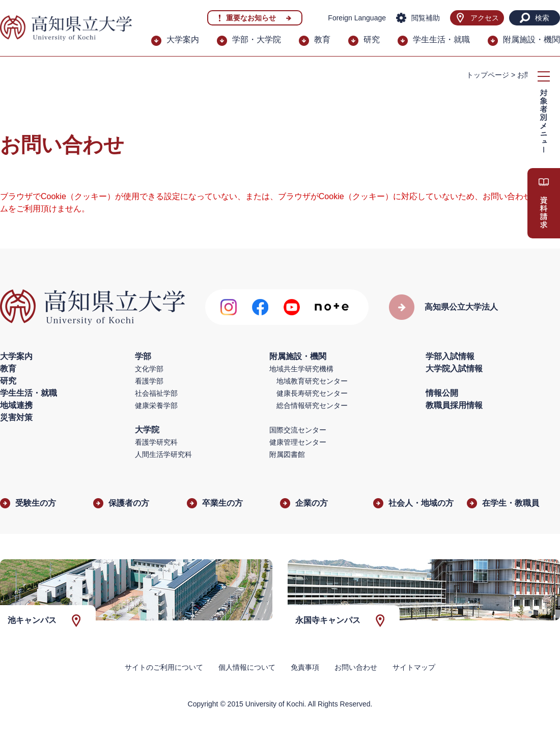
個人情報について (247, 667)
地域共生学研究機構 (301, 369)
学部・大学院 (257, 39)
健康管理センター (298, 442)
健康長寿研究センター (312, 393)
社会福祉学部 (156, 393)
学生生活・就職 (441, 39)
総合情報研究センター (312, 405)
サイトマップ (414, 667)
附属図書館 (287, 454)
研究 (372, 39)
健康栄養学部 (156, 405)
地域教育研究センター (312, 381)
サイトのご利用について (164, 667)
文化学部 (149, 369)
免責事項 (305, 667)
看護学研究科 (156, 442)
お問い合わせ (356, 667)
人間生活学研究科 (163, 454)
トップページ (488, 75)
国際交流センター (298, 430)
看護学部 (149, 381)
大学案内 (183, 39)
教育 (322, 39)
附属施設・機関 (531, 39)
